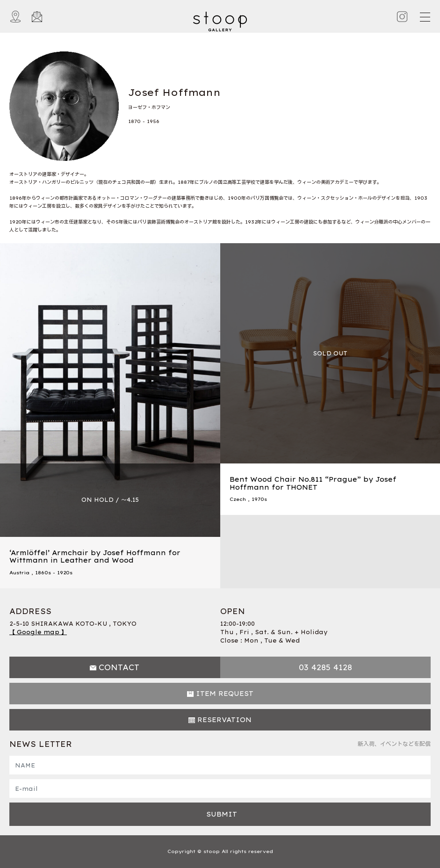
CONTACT (119, 667)
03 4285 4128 (325, 667)
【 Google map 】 (38, 632)
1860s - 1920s (54, 573)
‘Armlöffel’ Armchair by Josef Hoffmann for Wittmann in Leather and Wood (95, 557)
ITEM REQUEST (225, 694)
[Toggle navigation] (425, 17)
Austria (19, 573)
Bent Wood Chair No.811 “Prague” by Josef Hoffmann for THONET (313, 483)
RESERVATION (224, 720)
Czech (238, 499)
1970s (259, 499)
